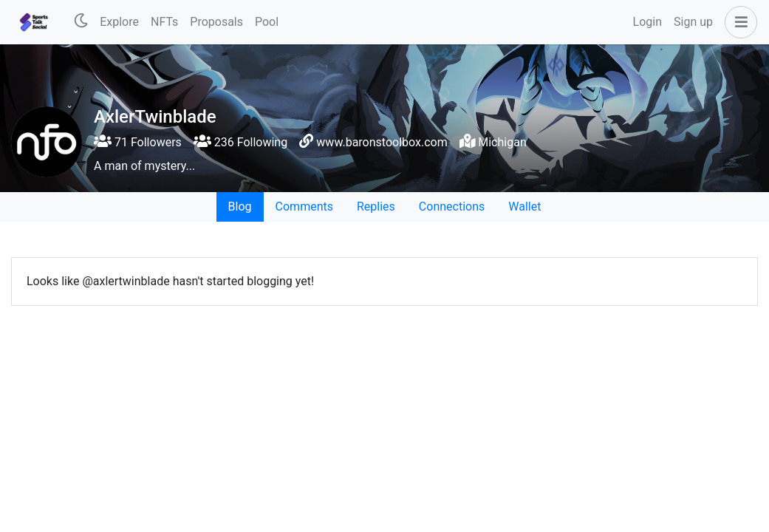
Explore (119, 22)
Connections (452, 207)
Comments (304, 207)
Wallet (524, 207)
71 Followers (138, 142)
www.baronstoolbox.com (382, 142)
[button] (738, 22)
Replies (376, 207)
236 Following (240, 142)
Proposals (216, 22)
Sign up (693, 22)
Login (647, 22)
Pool (267, 22)
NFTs (164, 22)
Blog (240, 207)
